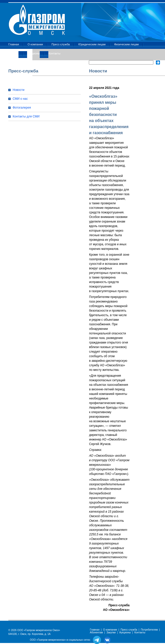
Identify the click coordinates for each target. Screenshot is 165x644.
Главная (14, 44)
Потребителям (149, 630)
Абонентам (96, 632)
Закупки (13, 53)
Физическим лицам (126, 44)
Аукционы (33, 53)
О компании (35, 44)
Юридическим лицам (92, 44)
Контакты (54, 53)
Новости (18, 90)
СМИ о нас (20, 99)
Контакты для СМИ (26, 116)
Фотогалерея (22, 108)
